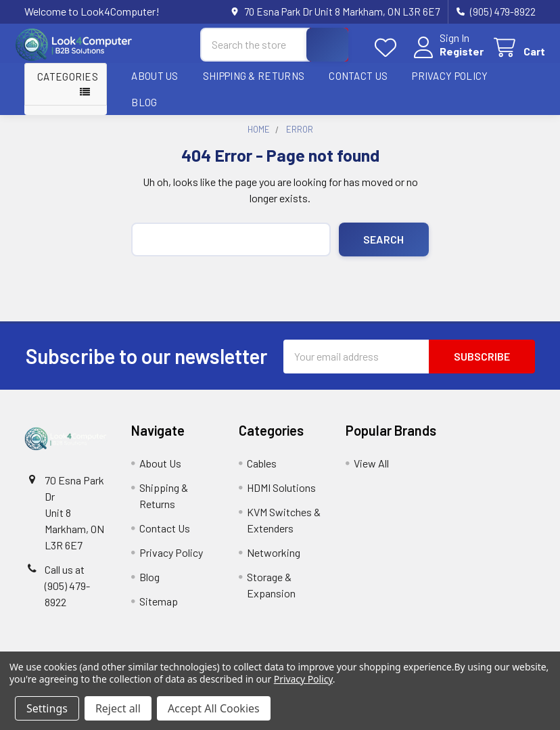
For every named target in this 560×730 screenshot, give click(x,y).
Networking (274, 560)
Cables (262, 471)
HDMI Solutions (281, 495)
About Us (155, 83)
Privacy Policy (450, 83)
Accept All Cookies (214, 708)
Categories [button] (68, 84)
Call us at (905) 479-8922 (67, 593)
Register (452, 56)
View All (371, 471)
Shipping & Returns (254, 83)
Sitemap (159, 609)
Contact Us (358, 83)
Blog (144, 109)
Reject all (118, 708)
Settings (47, 708)
